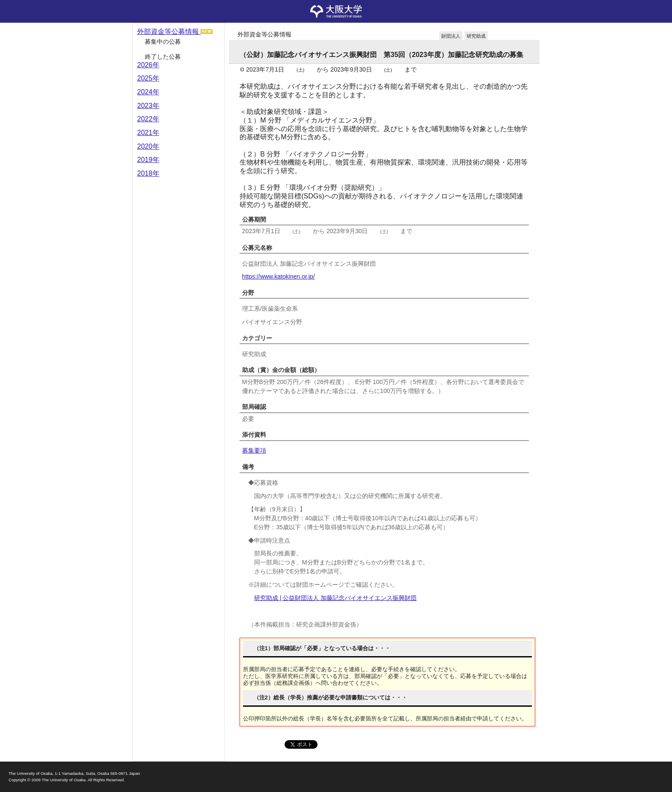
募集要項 (254, 450)
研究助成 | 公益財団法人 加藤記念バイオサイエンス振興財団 (335, 598)
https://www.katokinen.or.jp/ (279, 276)
